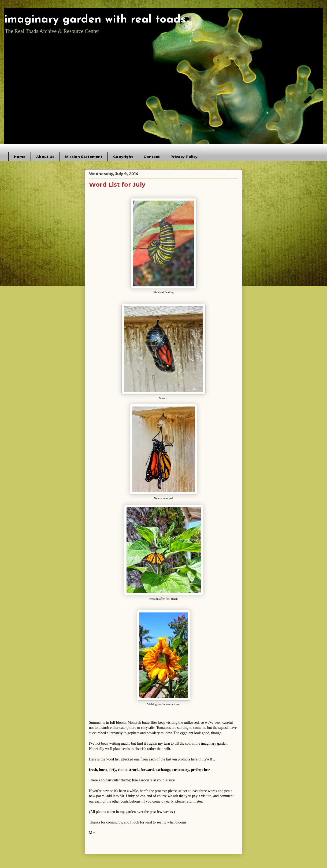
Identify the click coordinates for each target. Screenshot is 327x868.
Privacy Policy (184, 157)
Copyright (123, 157)
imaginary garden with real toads (95, 20)
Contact (152, 157)
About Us (45, 157)
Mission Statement (84, 157)
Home (20, 157)
